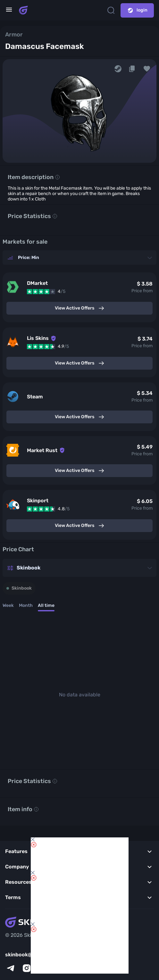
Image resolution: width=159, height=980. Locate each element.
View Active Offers (80, 308)
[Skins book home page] (23, 10)
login (137, 10)
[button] (147, 69)
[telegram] (11, 968)
